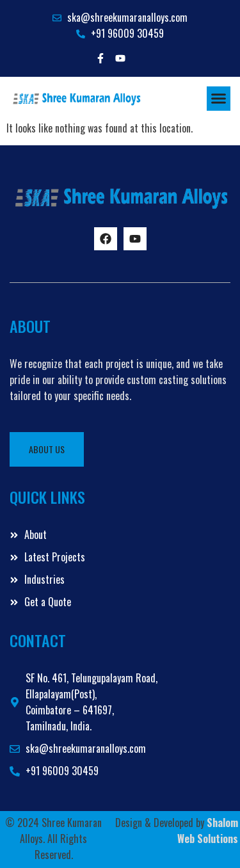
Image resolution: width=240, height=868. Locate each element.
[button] (219, 99)
